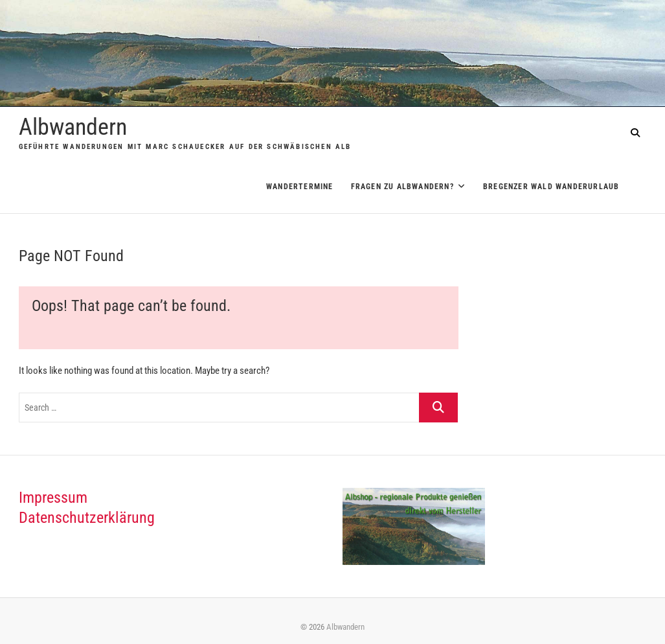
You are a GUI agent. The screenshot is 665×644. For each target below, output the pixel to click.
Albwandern (73, 127)
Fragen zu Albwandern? (402, 187)
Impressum (53, 498)
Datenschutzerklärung (87, 518)
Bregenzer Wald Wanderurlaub (551, 187)
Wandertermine (300, 187)
